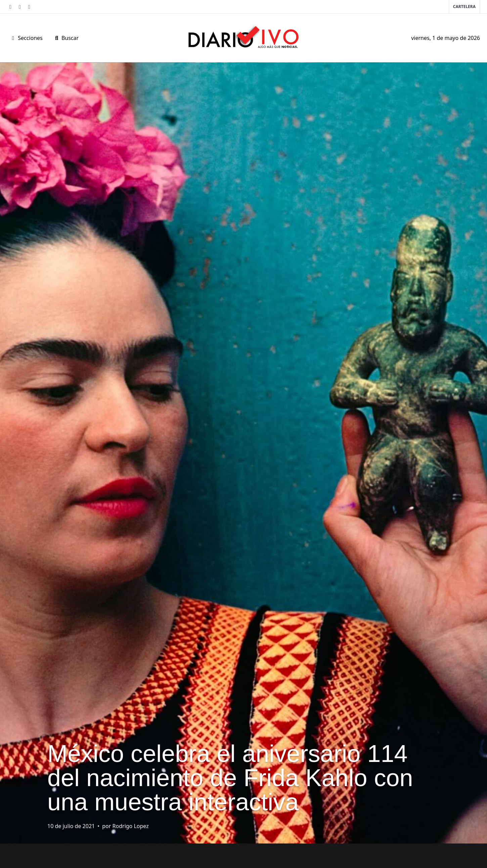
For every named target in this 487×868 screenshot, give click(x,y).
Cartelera (464, 7)
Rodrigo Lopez (131, 826)
